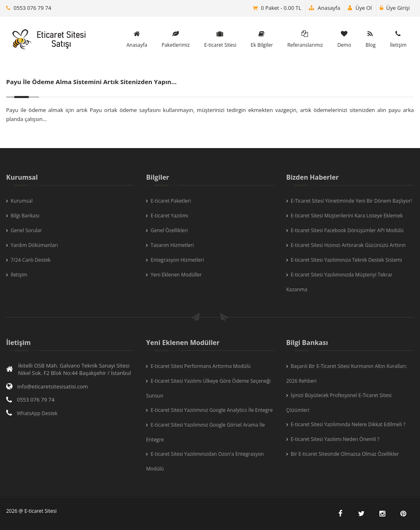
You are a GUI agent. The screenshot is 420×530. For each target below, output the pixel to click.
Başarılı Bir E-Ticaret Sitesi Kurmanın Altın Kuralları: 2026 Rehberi (347, 374)
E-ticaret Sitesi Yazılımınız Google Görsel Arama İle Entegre (205, 432)
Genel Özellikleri (169, 230)
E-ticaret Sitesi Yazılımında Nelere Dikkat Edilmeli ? (348, 424)
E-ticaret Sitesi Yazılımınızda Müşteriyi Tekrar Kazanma (339, 282)
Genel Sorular (26, 230)
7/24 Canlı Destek (31, 260)
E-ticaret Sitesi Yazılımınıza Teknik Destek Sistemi (346, 260)
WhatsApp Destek (37, 413)
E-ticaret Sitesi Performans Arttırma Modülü (201, 366)
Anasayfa (324, 8)
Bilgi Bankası (25, 216)
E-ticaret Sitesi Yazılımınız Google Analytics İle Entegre (212, 410)
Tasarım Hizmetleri (172, 245)
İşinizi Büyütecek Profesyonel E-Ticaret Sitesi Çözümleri (339, 403)
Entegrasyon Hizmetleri (177, 260)
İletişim (19, 275)
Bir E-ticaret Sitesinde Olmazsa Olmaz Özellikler (345, 454)
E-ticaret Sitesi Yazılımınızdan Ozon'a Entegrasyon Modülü (205, 461)
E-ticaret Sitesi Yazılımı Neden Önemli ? (335, 439)
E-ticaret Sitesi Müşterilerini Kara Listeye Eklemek (347, 216)
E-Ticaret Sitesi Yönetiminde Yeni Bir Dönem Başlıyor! (352, 201)
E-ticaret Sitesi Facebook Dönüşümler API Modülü (347, 230)
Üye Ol (360, 8)
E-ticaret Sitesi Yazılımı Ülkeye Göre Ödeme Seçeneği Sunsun (208, 388)
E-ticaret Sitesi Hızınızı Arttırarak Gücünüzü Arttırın (348, 245)
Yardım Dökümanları (34, 245)
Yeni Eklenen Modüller (176, 275)
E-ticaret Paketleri (171, 201)
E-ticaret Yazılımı (169, 216)
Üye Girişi (395, 8)
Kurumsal (22, 201)
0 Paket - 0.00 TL (281, 8)
